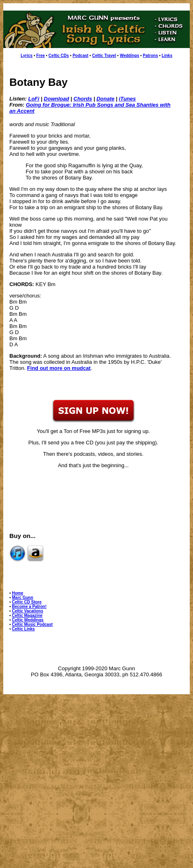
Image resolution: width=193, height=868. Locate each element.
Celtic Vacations (27, 611)
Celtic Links (23, 629)
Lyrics (27, 56)
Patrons (150, 56)
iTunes (127, 99)
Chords (83, 99)
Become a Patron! (29, 607)
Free (41, 56)
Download (57, 99)
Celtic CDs (59, 56)
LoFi (34, 99)
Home (18, 593)
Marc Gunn (22, 598)
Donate (105, 99)
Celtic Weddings (28, 620)
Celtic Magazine (27, 615)
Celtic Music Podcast (32, 624)
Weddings (129, 56)
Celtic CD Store (27, 602)
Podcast (80, 56)
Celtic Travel (104, 56)
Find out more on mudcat (59, 368)
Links (167, 56)
